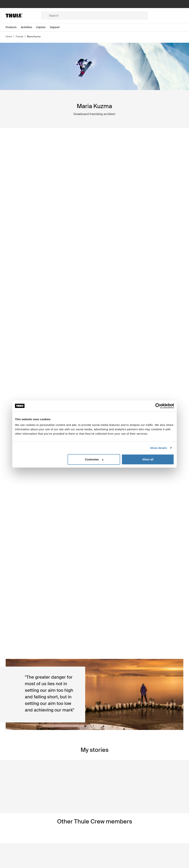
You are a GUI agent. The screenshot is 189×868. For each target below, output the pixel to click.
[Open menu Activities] (29, 27)
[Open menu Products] (13, 27)
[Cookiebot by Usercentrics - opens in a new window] (158, 406)
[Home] (23, 16)
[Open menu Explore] (43, 27)
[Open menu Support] (57, 27)
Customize (94, 459)
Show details (159, 448)
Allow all (148, 459)
